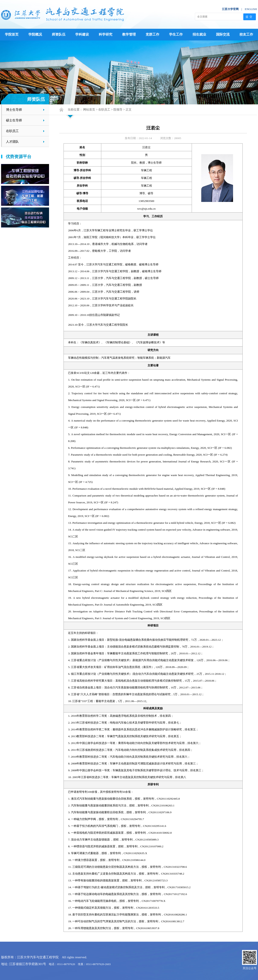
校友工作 (246, 34)
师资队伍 (59, 34)
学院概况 (35, 34)
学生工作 (176, 34)
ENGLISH (251, 9)
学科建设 (82, 34)
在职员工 (12, 131)
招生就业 (199, 34)
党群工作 (152, 34)
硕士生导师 (14, 120)
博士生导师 (14, 110)
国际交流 (223, 34)
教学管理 (129, 34)
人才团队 (12, 142)
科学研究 (106, 34)
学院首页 (12, 34)
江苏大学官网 (230, 9)
